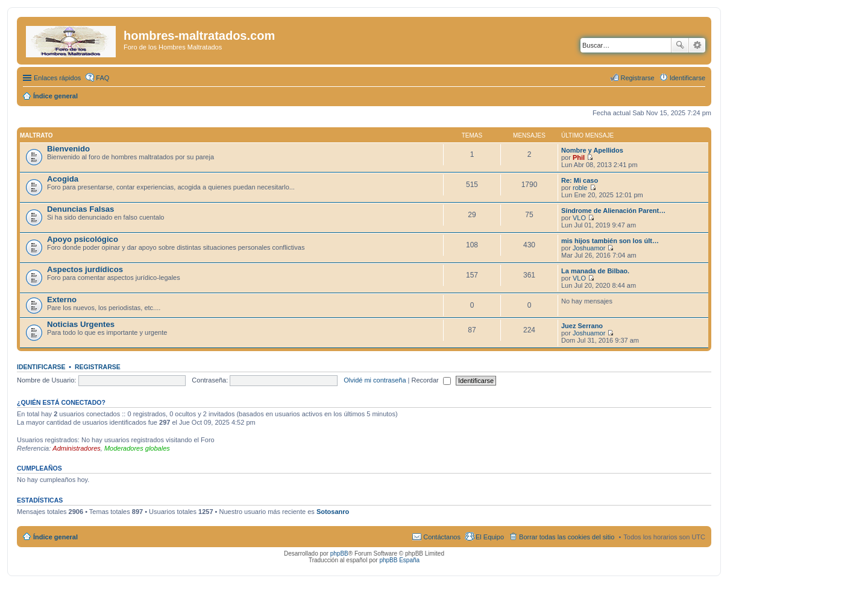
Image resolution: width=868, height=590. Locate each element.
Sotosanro (333, 512)
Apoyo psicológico (83, 239)
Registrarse (98, 367)
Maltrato (36, 135)
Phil (579, 157)
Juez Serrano (582, 326)
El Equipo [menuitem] (490, 537)
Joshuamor (589, 248)
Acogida (63, 179)
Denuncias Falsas (80, 209)
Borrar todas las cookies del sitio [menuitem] (567, 537)
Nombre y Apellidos (592, 150)
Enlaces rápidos (57, 78)
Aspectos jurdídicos (85, 269)
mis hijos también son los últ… (610, 241)
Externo (62, 300)
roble (580, 188)
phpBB (339, 554)
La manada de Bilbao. (595, 271)
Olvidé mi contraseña (375, 380)
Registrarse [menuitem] (637, 78)
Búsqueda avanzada (697, 45)
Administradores (76, 448)
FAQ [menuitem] (102, 78)
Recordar (431, 380)
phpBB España (399, 560)
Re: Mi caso (580, 180)
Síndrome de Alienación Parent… (613, 211)
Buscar (680, 45)
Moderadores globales (137, 448)
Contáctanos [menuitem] (442, 537)
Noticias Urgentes (81, 324)
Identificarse (41, 367)
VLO (579, 218)
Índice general (55, 537)
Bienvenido (68, 149)
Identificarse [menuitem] (687, 78)
